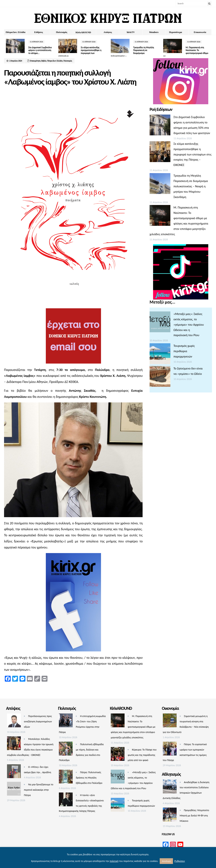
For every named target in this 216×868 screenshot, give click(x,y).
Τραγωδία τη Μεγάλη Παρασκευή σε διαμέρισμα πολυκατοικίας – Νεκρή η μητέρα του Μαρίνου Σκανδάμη (191, 186)
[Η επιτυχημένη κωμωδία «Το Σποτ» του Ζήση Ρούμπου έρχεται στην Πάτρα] (66, 721)
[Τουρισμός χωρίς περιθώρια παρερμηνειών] (160, 355)
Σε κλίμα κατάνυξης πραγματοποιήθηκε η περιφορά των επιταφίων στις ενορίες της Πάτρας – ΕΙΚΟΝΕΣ (193, 154)
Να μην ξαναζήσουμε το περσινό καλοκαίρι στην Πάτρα (39, 790)
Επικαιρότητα (35, 61)
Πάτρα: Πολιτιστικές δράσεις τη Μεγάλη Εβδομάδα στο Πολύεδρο (89, 778)
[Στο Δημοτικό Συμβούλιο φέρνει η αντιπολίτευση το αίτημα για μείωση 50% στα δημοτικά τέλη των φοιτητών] (160, 126)
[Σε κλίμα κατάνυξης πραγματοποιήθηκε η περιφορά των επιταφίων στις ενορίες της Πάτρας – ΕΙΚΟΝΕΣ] (160, 153)
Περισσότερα (176, 32)
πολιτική (114, 861)
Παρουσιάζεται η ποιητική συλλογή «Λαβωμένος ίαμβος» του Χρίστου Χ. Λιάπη (70, 77)
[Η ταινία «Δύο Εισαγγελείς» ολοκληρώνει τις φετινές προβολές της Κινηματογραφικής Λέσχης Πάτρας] (66, 800)
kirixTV (131, 32)
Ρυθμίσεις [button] (180, 861)
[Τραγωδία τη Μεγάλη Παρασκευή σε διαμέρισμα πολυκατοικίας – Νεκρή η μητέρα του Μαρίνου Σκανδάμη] (160, 184)
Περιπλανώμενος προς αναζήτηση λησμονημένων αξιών (38, 721)
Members (154, 32)
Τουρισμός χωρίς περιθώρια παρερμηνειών (184, 351)
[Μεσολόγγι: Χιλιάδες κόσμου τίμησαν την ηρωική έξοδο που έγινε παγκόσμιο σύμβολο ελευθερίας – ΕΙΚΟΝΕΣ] (14, 744)
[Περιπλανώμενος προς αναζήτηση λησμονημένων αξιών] (14, 721)
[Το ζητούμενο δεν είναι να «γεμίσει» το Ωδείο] (160, 377)
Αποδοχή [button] (166, 861)
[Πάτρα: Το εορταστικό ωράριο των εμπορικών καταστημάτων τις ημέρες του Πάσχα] (170, 749)
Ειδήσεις (39, 32)
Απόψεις (108, 32)
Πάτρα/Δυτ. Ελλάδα (16, 32)
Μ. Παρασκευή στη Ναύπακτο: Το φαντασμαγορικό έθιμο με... (186, 52)
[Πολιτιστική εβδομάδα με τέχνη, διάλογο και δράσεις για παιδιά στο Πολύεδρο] (66, 749)
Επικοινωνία (200, 32)
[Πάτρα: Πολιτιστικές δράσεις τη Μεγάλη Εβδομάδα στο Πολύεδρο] (66, 777)
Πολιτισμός (62, 32)
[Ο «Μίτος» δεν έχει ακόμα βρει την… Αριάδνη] (14, 772)
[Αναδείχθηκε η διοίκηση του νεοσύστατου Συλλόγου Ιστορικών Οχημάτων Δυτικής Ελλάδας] (170, 787)
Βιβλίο (44, 61)
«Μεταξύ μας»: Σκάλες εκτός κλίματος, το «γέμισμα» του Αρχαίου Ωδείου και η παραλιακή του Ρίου (189, 325)
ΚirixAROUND (83, 32)
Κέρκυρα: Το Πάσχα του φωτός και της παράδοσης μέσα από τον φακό (142, 755)
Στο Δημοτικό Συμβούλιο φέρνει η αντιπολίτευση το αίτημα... (40, 50)
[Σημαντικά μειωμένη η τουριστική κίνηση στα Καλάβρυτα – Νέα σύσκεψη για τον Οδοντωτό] (170, 721)
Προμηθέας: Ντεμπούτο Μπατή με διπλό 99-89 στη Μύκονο (194, 816)
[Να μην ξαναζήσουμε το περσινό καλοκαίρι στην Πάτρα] (14, 790)
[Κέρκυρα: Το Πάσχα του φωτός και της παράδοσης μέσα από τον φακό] (118, 755)
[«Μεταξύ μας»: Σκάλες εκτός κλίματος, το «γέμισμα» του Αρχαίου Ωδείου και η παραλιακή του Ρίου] (160, 323)
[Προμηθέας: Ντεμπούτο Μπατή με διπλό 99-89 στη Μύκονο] (170, 815)
